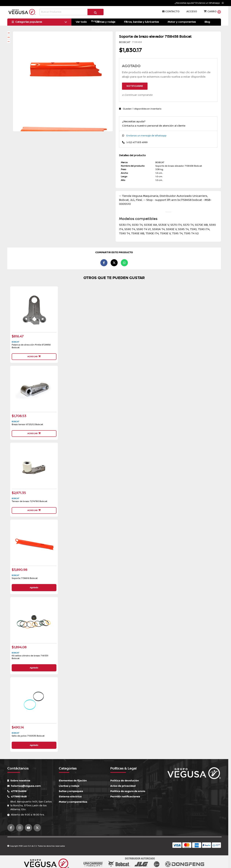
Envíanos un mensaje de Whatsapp (146, 136)
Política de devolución (125, 781)
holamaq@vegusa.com (24, 786)
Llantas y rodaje (69, 786)
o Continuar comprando (137, 95)
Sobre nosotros (19, 781)
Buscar (96, 13)
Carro (212, 12)
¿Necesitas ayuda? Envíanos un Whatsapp (199, 3)
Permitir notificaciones (125, 797)
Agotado (34, 588)
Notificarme (135, 86)
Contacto (171, 12)
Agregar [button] (34, 357)
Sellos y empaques (71, 791)
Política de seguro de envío (128, 791)
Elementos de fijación (73, 781)
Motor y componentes (73, 802)
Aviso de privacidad (123, 786)
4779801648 (17, 797)
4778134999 (17, 791)
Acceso (192, 12)
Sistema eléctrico (70, 797)
